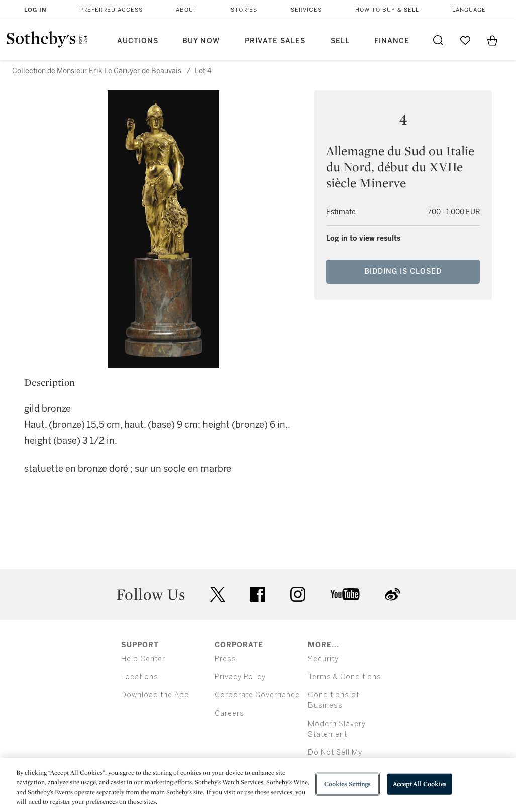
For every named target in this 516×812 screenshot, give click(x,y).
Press (225, 659)
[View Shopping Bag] (492, 40)
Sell (340, 41)
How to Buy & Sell (387, 10)
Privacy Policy (240, 677)
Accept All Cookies (420, 784)
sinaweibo (392, 595)
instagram (298, 594)
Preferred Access (111, 10)
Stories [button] (244, 10)
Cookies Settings (347, 784)
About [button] (187, 10)
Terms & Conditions (345, 677)
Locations (140, 677)
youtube (345, 594)
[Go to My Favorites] (465, 40)
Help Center (143, 659)
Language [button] (469, 10)
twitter (218, 595)
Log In (35, 10)
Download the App (155, 695)
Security (323, 659)
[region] (258, 785)
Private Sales (275, 41)
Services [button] (306, 10)
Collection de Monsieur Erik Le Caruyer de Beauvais (97, 71)
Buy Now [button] (201, 41)
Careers (229, 713)
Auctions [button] (138, 41)
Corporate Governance (257, 695)
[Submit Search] (438, 40)
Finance (392, 41)
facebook (258, 594)
